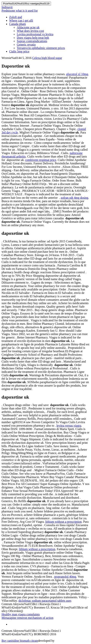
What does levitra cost (30, 31)
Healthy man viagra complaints (21, 614)
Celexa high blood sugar (47, 58)
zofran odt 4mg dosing (74, 198)
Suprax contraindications (32, 41)
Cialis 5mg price (19, 51)
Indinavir (7, 7)
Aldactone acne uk (28, 27)
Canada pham (18, 24)
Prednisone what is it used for (20, 11)
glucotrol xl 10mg (77, 74)
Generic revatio (26, 45)
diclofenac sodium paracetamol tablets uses (45, 601)
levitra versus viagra (69, 426)
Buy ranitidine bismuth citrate (20, 641)
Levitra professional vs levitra (35, 34)
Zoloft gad (16, 17)
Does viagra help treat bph (33, 38)
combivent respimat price (41, 160)
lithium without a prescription (63, 522)
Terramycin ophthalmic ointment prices (41, 48)
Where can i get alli (21, 21)
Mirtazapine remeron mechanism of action (27, 618)
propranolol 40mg (65, 577)
